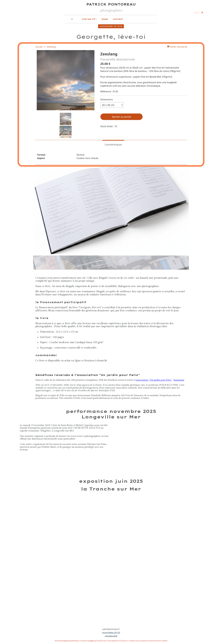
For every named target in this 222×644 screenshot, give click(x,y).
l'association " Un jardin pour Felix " (154, 380)
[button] (66, 119)
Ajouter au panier (122, 117)
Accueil (39, 47)
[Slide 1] (69, 614)
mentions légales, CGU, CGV (111, 632)
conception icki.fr (111, 636)
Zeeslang (51, 47)
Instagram (179, 380)
